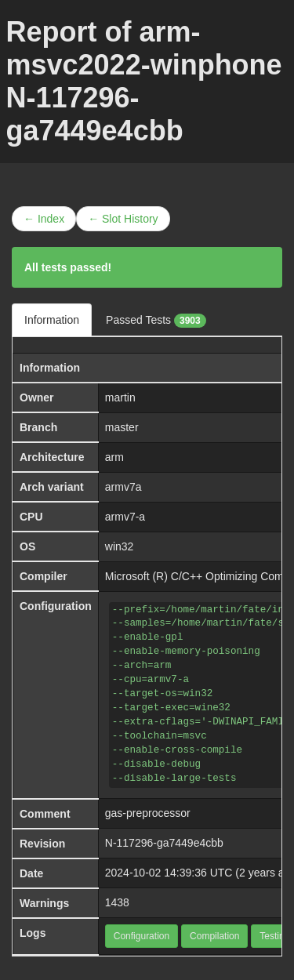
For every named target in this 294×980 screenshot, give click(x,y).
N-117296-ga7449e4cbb (164, 843)
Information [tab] (52, 320)
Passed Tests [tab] (156, 321)
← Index (44, 219)
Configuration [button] (142, 936)
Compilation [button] (214, 936)
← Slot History (123, 219)
